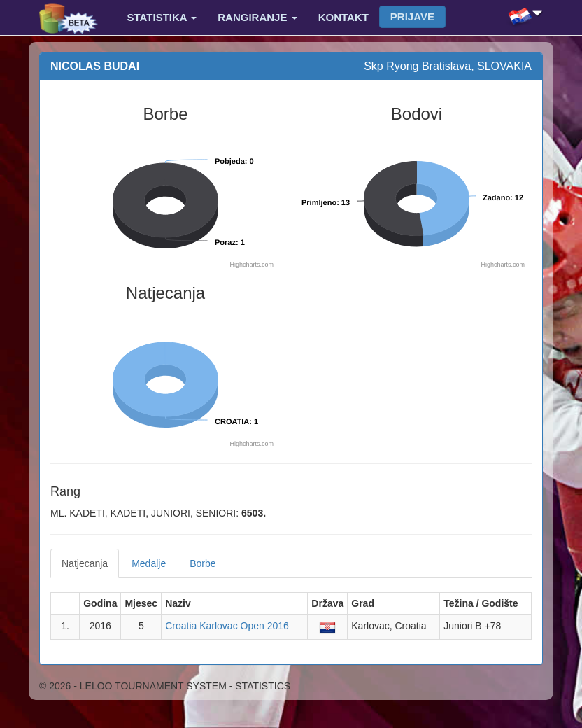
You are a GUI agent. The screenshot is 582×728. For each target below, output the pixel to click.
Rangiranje (257, 17)
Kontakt (343, 17)
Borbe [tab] (203, 563)
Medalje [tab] (149, 563)
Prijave (412, 16)
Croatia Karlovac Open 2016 (227, 626)
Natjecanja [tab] (85, 563)
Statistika (162, 17)
